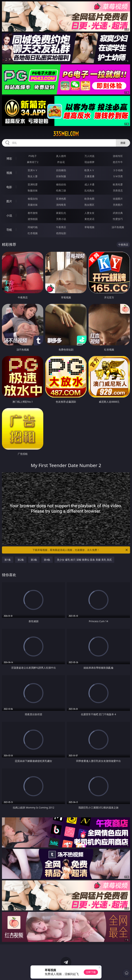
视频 (9, 173)
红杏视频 (33, 233)
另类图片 (118, 205)
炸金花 (61, 162)
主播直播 (89, 176)
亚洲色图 (61, 199)
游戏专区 (118, 156)
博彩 (9, 159)
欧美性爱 (118, 184)
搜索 (123, 143)
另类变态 (118, 190)
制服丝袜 (33, 190)
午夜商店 (61, 227)
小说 (9, 215)
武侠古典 (118, 213)
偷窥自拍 (33, 199)
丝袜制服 (61, 176)
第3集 (34, 560)
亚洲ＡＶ (33, 170)
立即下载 (91, 972)
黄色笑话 (89, 219)
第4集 (47, 560)
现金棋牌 (89, 162)
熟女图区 (89, 205)
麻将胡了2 (33, 162)
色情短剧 (61, 233)
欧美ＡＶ (89, 170)
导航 (9, 230)
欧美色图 (89, 199)
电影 (9, 187)
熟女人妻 (33, 176)
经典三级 (61, 190)
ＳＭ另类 (118, 176)
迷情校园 (33, 219)
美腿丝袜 (33, 205)
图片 (9, 201)
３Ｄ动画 (118, 170)
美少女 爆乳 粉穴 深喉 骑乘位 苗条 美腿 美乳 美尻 (84, 560)
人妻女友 (89, 213)
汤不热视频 (118, 227)
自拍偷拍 (61, 170)
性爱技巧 (118, 219)
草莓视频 (89, 227)
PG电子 (33, 156)
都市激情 (33, 213)
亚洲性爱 (33, 184)
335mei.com (66, 134)
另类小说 (61, 219)
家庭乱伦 (61, 213)
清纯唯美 (61, 205)
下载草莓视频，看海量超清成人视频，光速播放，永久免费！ (80, 550)
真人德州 (61, 156)
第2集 (21, 560)
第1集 (8, 560)
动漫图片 (118, 199)
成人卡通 (89, 184)
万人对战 (89, 156)
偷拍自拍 (61, 184)
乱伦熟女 (89, 190)
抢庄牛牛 (118, 162)
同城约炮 (33, 227)
